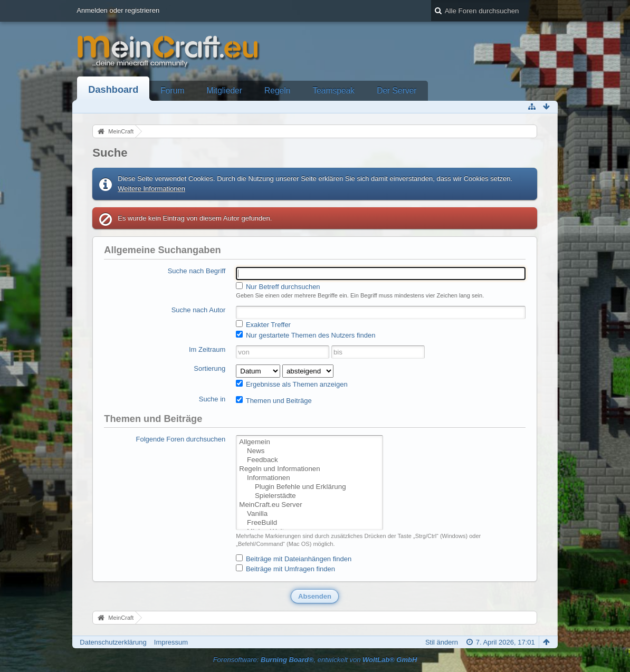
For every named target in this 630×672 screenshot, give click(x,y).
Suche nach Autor (199, 310)
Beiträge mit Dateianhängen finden (294, 559)
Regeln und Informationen (309, 469)
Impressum (171, 642)
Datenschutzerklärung (113, 642)
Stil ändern (442, 642)
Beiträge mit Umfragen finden (285, 569)
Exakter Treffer (263, 324)
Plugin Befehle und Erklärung (309, 487)
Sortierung (209, 368)
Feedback (309, 460)
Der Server (397, 90)
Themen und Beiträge (274, 400)
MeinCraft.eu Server (309, 505)
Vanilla (309, 514)
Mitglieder (224, 90)
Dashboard (113, 90)
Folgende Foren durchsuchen (180, 439)
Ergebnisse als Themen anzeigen (292, 384)
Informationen (309, 478)
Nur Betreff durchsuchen (278, 286)
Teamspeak (333, 90)
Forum (172, 90)
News (309, 451)
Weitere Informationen (151, 189)
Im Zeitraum (207, 349)
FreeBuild (309, 523)
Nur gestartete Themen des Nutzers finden (306, 335)
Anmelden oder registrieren (118, 10)
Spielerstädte (309, 496)
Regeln (277, 90)
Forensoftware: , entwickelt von (315, 660)
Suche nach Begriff (197, 271)
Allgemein (309, 442)
